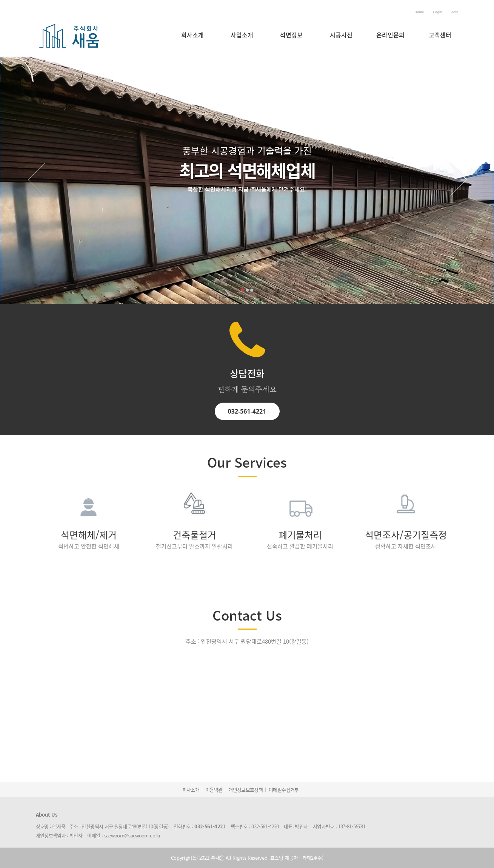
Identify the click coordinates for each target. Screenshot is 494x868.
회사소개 (192, 35)
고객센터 (440, 35)
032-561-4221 (247, 402)
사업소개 (242, 35)
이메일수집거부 (284, 790)
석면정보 (291, 35)
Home (419, 12)
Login (438, 12)
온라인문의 (390, 35)
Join (455, 12)
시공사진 (341, 35)
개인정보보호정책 (245, 790)
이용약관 (214, 790)
